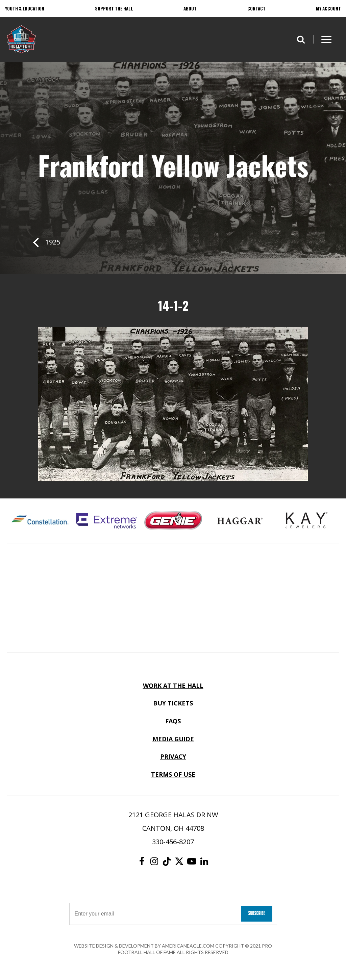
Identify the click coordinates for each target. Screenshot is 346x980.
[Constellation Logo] (40, 521)
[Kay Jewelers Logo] (306, 521)
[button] (301, 39)
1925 (53, 242)
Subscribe (257, 913)
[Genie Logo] (173, 521)
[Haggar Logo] (240, 521)
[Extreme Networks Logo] (107, 521)
